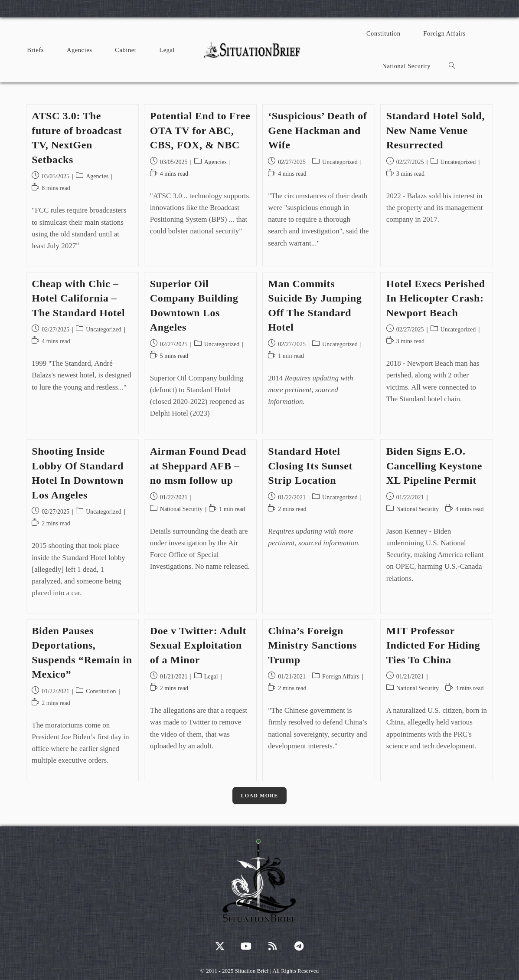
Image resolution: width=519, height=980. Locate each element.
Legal (211, 677)
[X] (220, 946)
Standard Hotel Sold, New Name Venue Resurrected (436, 130)
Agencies (97, 176)
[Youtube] (246, 946)
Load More (260, 796)
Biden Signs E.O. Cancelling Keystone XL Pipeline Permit (434, 466)
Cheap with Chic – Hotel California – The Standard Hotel (78, 298)
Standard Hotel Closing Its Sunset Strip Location (310, 466)
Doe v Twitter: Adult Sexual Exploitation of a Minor (198, 645)
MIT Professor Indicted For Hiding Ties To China (433, 645)
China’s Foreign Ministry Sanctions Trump (312, 645)
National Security (181, 509)
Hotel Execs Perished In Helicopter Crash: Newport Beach (436, 298)
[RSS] (273, 946)
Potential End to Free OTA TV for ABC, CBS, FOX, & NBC (200, 130)
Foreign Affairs (341, 677)
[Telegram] (299, 946)
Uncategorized (340, 162)
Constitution (101, 691)
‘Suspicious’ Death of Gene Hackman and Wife (317, 130)
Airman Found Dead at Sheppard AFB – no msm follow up (198, 466)
